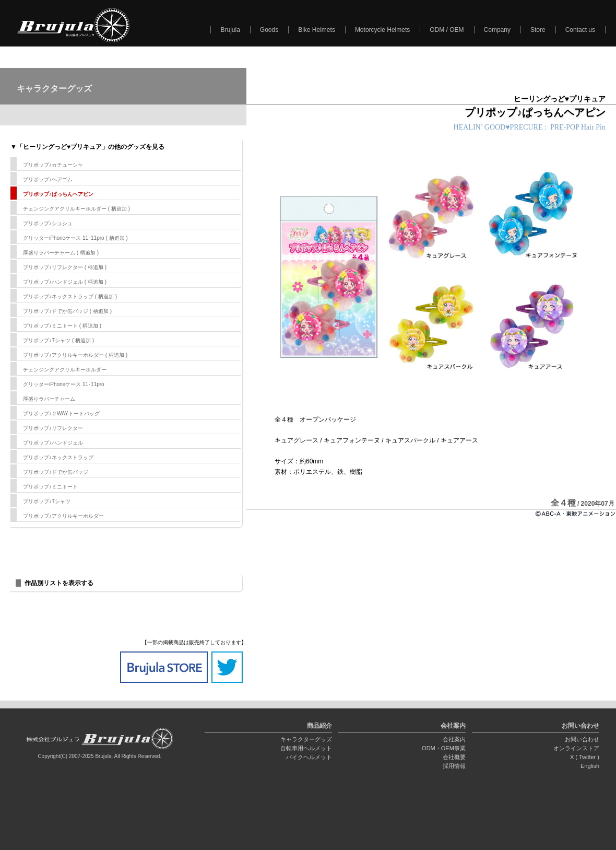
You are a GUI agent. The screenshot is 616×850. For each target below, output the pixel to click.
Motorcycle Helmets (382, 30)
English (590, 766)
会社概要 (454, 757)
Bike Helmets (317, 30)
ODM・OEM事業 (444, 748)
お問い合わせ (582, 739)
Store (538, 30)
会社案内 (454, 739)
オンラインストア (576, 748)
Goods (269, 30)
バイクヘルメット (309, 757)
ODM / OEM (447, 30)
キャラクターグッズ (306, 739)
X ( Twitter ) (585, 757)
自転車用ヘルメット (306, 748)
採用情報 (454, 766)
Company (497, 30)
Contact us (580, 30)
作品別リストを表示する (59, 583)
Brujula (230, 30)
